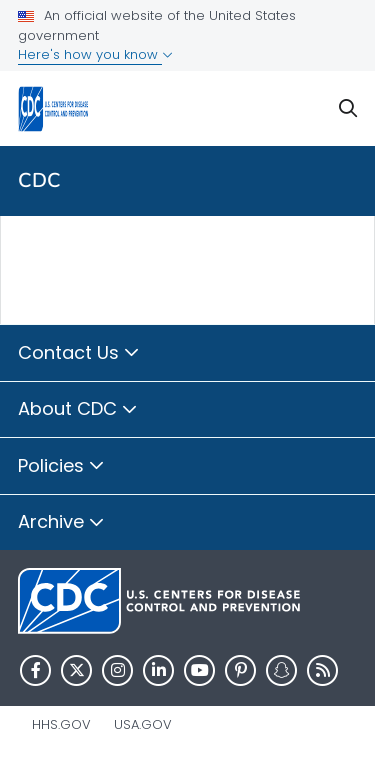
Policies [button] (61, 467)
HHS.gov (61, 724)
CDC (39, 180)
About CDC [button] (78, 410)
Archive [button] (61, 523)
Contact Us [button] (79, 354)
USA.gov (143, 724)
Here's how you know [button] (95, 54)
